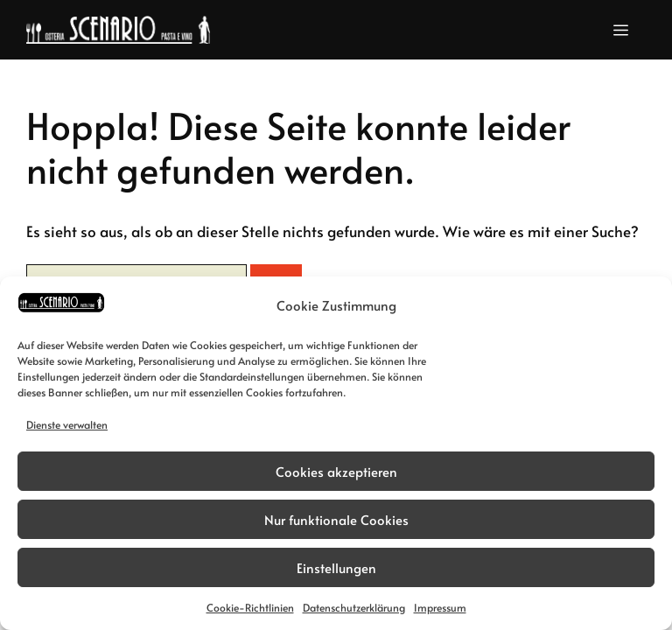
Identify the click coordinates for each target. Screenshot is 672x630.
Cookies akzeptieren (336, 471)
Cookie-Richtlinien (250, 607)
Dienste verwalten (67, 424)
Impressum (440, 607)
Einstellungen (336, 567)
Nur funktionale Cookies (336, 519)
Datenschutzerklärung (354, 607)
